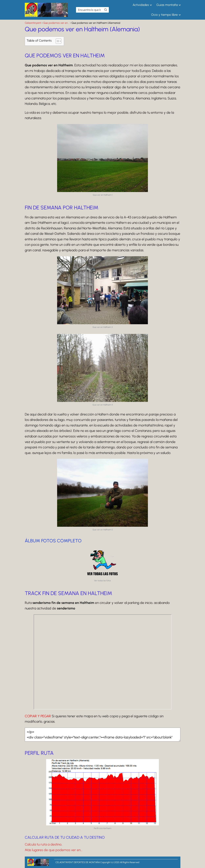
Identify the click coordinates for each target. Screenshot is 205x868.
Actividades (141, 5)
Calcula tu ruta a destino (43, 844)
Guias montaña (167, 5)
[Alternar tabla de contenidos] (57, 41)
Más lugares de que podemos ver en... (54, 850)
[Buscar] (106, 10)
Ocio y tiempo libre (164, 15)
